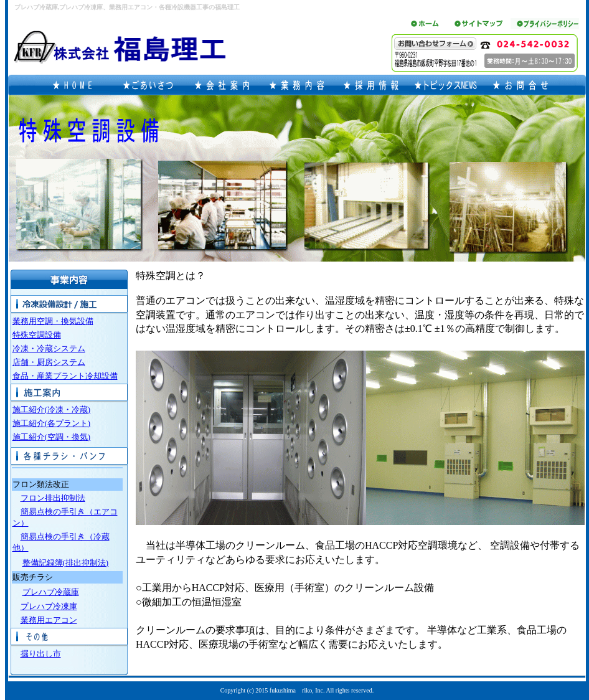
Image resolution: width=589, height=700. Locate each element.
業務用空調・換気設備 (53, 321)
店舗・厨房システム (49, 362)
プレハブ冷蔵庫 (51, 592)
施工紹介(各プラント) (52, 423)
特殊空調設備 (37, 335)
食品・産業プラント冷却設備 (65, 376)
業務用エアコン (49, 620)
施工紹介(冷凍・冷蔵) (52, 409)
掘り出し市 (41, 654)
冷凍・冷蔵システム (49, 348)
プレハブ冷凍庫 (49, 606)
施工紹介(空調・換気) (52, 437)
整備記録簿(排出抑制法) (66, 563)
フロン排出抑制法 (53, 498)
